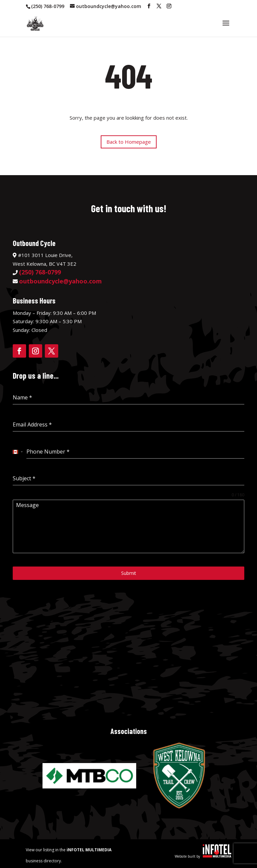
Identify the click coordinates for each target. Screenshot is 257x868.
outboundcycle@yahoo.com (60, 281)
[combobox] (18, 452)
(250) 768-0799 (48, 6)
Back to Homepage (129, 142)
